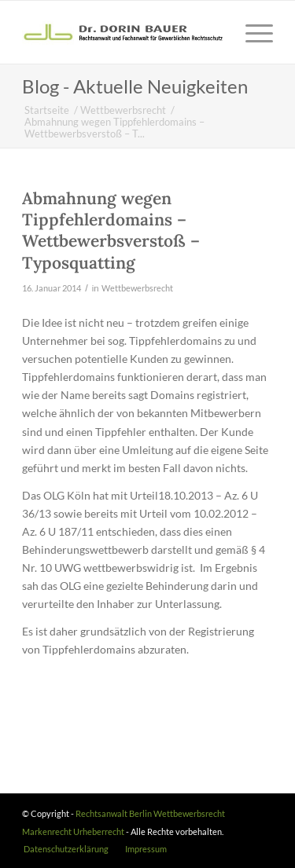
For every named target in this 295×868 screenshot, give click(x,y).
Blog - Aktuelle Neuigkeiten (135, 86)
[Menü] (251, 32)
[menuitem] (66, 849)
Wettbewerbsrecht (137, 288)
